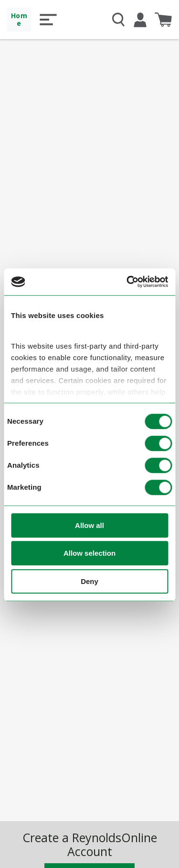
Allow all (89, 525)
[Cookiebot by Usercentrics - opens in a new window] (127, 282)
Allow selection (89, 554)
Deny (89, 581)
